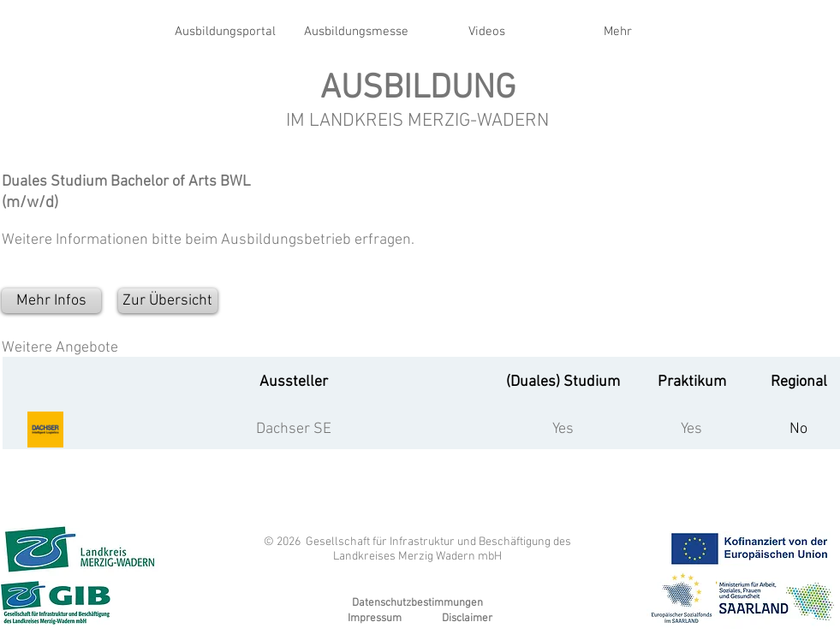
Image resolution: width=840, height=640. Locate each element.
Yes (563, 429)
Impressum (375, 619)
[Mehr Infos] (51, 301)
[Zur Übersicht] (168, 301)
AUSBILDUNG (418, 89)
